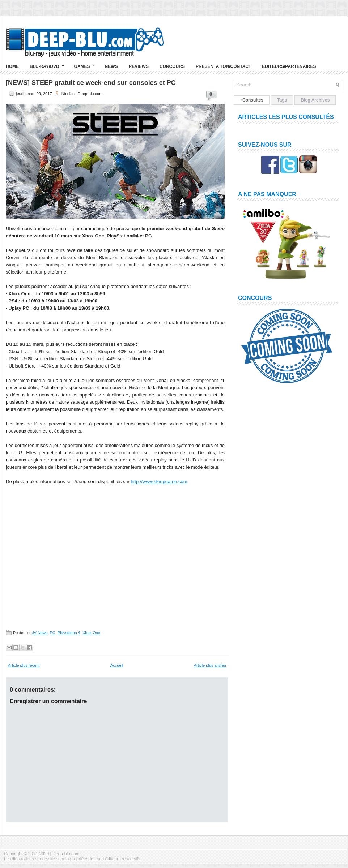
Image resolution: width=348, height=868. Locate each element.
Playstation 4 (69, 633)
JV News (40, 633)
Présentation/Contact (223, 66)
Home (12, 66)
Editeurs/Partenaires (289, 66)
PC (53, 633)
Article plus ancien (210, 665)
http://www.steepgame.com (159, 482)
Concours (172, 66)
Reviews (139, 66)
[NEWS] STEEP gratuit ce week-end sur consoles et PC (91, 83)
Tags (282, 100)
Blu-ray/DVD (49, 64)
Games (87, 64)
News (111, 66)
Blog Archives (315, 100)
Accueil (117, 665)
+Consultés (252, 100)
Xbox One (91, 633)
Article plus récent (24, 665)
